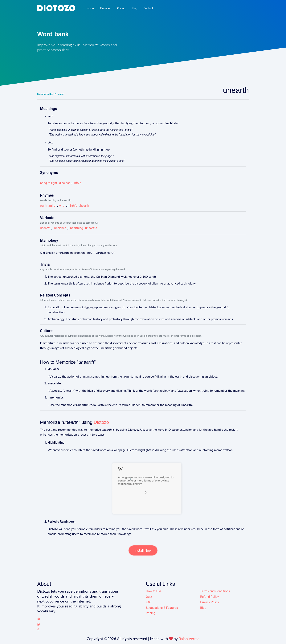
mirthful (73, 206)
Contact (148, 8)
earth (44, 206)
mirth (53, 206)
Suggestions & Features (162, 608)
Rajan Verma (189, 638)
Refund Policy (209, 597)
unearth (45, 228)
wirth (62, 206)
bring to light (49, 183)
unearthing (76, 228)
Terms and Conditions (215, 591)
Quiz (149, 597)
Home (90, 8)
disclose (65, 183)
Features (105, 8)
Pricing (121, 8)
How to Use (154, 591)
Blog (134, 8)
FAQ (149, 602)
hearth (85, 206)
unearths (91, 228)
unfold (77, 183)
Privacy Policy (210, 602)
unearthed (59, 228)
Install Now (143, 550)
